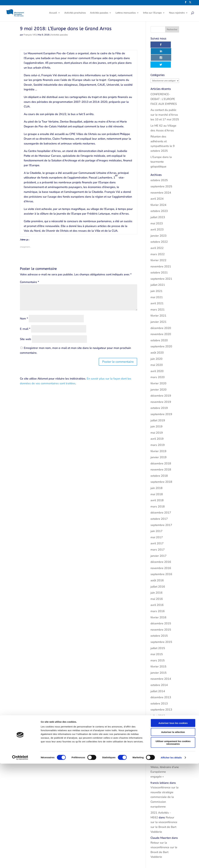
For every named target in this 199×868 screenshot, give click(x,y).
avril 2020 (157, 358)
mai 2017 (157, 524)
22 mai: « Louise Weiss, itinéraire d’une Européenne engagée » (164, 729)
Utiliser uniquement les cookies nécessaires (173, 847)
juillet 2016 (158, 573)
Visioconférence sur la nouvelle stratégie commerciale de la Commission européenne (164, 784)
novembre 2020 (161, 321)
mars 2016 (158, 598)
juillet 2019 (158, 407)
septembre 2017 (161, 512)
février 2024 (158, 192)
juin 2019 (156, 413)
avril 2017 (157, 530)
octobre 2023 (159, 198)
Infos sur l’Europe (152, 13)
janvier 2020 (159, 376)
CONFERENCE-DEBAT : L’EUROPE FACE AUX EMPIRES (164, 86)
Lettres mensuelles (126, 13)
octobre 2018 (159, 463)
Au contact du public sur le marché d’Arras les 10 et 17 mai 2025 (165, 102)
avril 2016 (157, 592)
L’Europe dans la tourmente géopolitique (161, 149)
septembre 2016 (161, 561)
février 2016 (158, 604)
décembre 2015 (161, 610)
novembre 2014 (161, 666)
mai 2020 (157, 352)
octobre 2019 (159, 395)
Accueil (53, 13)
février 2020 (158, 370)
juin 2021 (156, 278)
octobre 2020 (159, 327)
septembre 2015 (161, 629)
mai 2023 (157, 210)
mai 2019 (157, 420)
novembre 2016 (161, 555)
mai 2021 (157, 284)
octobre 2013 (159, 690)
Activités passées (99, 13)
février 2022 (158, 247)
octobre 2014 (159, 672)
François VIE (30, 35)
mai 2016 (157, 586)
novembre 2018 (161, 456)
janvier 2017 (159, 543)
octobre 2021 (159, 259)
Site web (25, 339)
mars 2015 (158, 647)
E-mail (25, 329)
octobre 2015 (159, 623)
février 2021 (158, 303)
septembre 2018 (161, 469)
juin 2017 (156, 518)
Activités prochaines (75, 13)
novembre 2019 (161, 389)
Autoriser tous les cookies (173, 827)
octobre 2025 (159, 167)
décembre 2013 (161, 684)
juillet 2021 (158, 272)
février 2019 (158, 438)
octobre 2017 (159, 506)
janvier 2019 (159, 444)
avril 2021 (157, 290)
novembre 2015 (161, 617)
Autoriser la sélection (173, 837)
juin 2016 (156, 580)
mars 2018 (158, 493)
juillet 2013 (158, 703)
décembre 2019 (161, 383)
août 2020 (157, 340)
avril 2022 (157, 235)
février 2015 (158, 653)
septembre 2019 (161, 401)
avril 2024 (157, 186)
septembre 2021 (161, 266)
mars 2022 (158, 241)
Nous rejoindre (177, 13)
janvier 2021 (159, 309)
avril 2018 (157, 487)
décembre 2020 (161, 315)
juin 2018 (156, 475)
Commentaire (29, 282)
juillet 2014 (158, 678)
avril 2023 (157, 216)
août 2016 (157, 567)
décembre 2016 (161, 549)
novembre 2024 (161, 179)
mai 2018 (157, 481)
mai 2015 (157, 641)
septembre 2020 (161, 333)
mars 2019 (158, 432)
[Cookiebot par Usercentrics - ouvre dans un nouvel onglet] (20, 862)
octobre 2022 (159, 229)
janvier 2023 (159, 223)
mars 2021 (158, 296)
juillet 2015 (158, 635)
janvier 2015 (159, 660)
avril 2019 (157, 426)
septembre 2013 (161, 697)
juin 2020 (156, 346)
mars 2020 (158, 364)
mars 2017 (158, 537)
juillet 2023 (158, 204)
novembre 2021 (161, 253)
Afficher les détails (171, 862)
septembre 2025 (161, 173)
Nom (24, 319)
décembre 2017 (161, 500)
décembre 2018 (161, 450)
